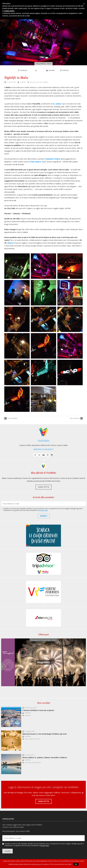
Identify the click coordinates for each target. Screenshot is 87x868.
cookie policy (9, 11)
